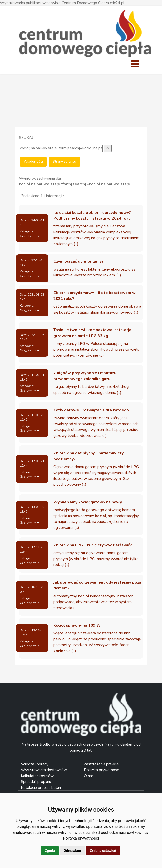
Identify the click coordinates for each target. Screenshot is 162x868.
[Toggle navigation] (135, 64)
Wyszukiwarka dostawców (44, 770)
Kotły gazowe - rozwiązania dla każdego (91, 410)
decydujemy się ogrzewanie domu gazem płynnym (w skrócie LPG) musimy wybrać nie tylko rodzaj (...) (96, 559)
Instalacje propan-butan (41, 788)
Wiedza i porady (35, 764)
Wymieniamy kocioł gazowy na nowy (88, 502)
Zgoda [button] (50, 851)
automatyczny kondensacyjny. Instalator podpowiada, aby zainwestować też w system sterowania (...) (93, 602)
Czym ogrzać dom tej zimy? (78, 261)
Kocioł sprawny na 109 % (77, 625)
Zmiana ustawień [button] (103, 851)
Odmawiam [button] (72, 851)
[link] (81, 838)
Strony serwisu (64, 162)
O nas (89, 776)
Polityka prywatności (81, 838)
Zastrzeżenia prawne (101, 764)
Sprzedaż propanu (36, 782)
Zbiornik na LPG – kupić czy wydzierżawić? (93, 545)
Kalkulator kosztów (37, 776)
